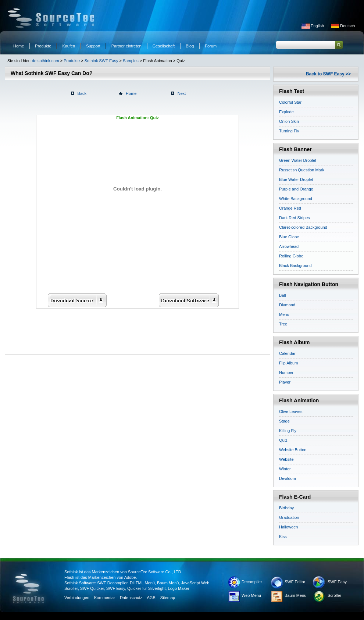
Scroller (334, 595)
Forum (211, 46)
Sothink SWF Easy (101, 61)
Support (93, 46)
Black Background (295, 266)
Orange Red (290, 208)
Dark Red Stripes (295, 218)
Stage (284, 421)
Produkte (43, 46)
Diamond (287, 305)
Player (285, 382)
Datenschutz (131, 598)
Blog (190, 46)
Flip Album (288, 363)
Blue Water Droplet (296, 179)
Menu (284, 314)
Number (286, 373)
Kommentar (105, 598)
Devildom (288, 478)
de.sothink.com (46, 61)
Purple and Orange (296, 189)
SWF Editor (295, 582)
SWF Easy (337, 582)
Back (82, 93)
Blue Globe (289, 237)
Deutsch (347, 26)
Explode (286, 112)
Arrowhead (289, 246)
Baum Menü (295, 595)
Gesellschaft (164, 46)
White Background (296, 199)
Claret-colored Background (303, 227)
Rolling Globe (291, 256)
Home (19, 46)
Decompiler (252, 582)
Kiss (283, 537)
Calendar (287, 353)
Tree (283, 324)
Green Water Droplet (298, 160)
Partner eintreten (126, 46)
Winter (285, 469)
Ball (282, 295)
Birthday (286, 508)
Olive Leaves (291, 411)
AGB (151, 598)
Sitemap (168, 598)
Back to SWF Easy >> (328, 74)
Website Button (293, 450)
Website (286, 459)
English (317, 26)
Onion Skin (289, 121)
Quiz (283, 440)
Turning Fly (289, 131)
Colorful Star (290, 102)
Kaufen (69, 46)
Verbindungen (77, 598)
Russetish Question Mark (302, 170)
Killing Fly (288, 431)
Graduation (289, 517)
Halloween (288, 527)
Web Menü (251, 595)
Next (182, 93)
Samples (131, 61)
